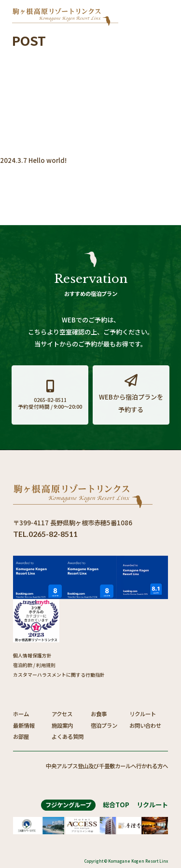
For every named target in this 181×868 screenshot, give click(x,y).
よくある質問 (68, 736)
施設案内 (62, 725)
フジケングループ (68, 805)
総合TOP (116, 805)
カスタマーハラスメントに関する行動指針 (59, 675)
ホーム (21, 714)
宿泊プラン (104, 725)
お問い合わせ (145, 725)
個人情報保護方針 (32, 655)
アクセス (62, 714)
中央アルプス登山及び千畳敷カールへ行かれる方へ (107, 766)
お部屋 (21, 736)
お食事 (99, 714)
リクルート (143, 714)
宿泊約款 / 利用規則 (34, 665)
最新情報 (24, 725)
